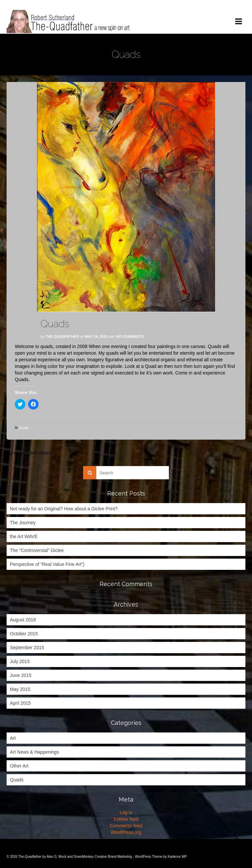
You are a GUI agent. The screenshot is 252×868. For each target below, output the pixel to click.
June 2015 (21, 675)
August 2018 (23, 620)
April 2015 (20, 703)
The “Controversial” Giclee (37, 550)
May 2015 (20, 689)
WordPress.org (126, 832)
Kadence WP (177, 857)
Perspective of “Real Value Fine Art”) (47, 564)
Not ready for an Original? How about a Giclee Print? (64, 509)
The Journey (23, 523)
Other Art (19, 766)
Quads (24, 428)
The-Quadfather (62, 336)
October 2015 (24, 634)
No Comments (130, 336)
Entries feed (126, 819)
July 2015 (20, 661)
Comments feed (126, 826)
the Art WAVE (24, 536)
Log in (126, 812)
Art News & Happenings (34, 752)
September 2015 (27, 648)
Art (13, 738)
